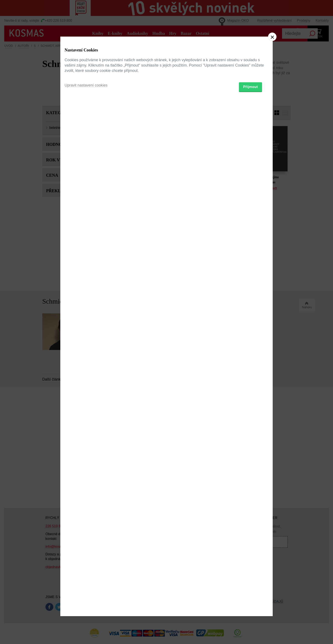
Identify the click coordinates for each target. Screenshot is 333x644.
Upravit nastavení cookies (86, 345)
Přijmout (250, 347)
